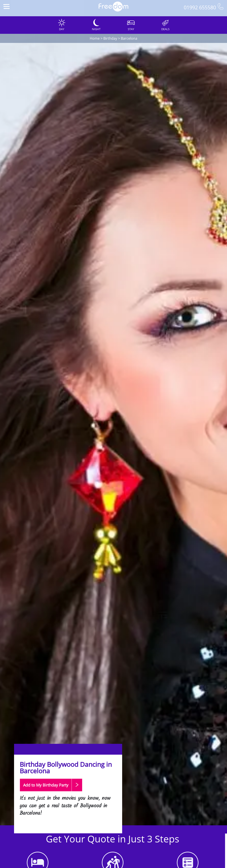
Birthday (110, 38)
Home (95, 38)
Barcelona (129, 38)
